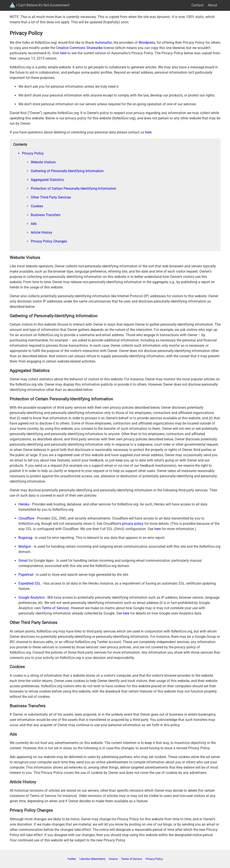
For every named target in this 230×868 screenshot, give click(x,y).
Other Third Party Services (51, 197)
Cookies (37, 206)
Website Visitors (43, 162)
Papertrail (26, 575)
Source (113, 859)
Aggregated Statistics (47, 180)
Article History (42, 232)
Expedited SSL (30, 583)
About (212, 5)
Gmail (23, 561)
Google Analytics (32, 597)
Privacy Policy (33, 153)
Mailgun (25, 546)
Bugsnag (25, 538)
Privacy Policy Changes (49, 241)
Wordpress (147, 43)
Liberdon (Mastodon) (92, 859)
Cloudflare (26, 518)
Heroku (24, 504)
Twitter (72, 859)
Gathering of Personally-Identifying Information (67, 171)
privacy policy (133, 524)
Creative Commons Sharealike (79, 48)
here (63, 53)
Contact (197, 5)
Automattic (103, 43)
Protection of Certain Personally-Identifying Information (73, 189)
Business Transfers (46, 215)
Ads (34, 224)
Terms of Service (55, 608)
